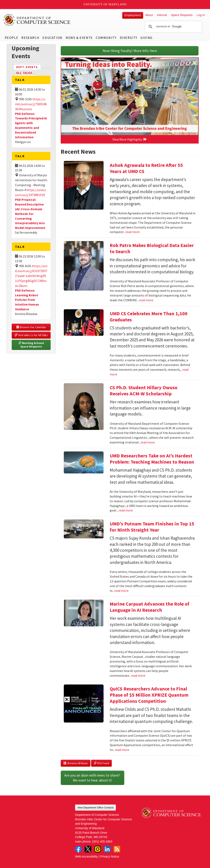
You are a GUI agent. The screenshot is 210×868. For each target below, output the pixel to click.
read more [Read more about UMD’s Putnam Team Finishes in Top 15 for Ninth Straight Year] (121, 591)
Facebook (78, 849)
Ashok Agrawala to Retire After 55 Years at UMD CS (146, 168)
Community (106, 38)
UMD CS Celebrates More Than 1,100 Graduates (149, 317)
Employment (133, 15)
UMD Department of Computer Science (37, 20)
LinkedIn (107, 849)
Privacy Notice (110, 856)
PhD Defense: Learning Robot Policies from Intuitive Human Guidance (27, 300)
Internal (162, 15)
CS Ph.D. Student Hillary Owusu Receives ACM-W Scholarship (144, 391)
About (149, 15)
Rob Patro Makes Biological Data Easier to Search (152, 248)
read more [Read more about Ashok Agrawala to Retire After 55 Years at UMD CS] (132, 232)
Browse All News (76, 763)
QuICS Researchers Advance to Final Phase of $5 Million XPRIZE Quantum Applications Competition (149, 695)
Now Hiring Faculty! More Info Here (130, 51)
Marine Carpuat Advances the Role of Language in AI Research (150, 607)
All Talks (24, 73)
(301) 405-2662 (102, 841)
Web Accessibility (86, 856)
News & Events (79, 38)
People (12, 38)
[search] (173, 27)
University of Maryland (105, 4)
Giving (147, 38)
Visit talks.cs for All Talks (31, 335)
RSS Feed (101, 763)
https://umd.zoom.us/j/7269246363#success (31, 104)
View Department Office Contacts (95, 808)
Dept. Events (29, 67)
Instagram (98, 849)
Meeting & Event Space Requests (32, 345)
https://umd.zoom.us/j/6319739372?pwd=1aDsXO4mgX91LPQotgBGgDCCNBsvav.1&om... (31, 276)
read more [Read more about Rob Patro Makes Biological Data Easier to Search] (146, 300)
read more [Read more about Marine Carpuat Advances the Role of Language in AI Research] (138, 675)
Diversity (129, 38)
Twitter (88, 849)
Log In (201, 15)
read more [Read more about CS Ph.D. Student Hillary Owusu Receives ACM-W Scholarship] (148, 442)
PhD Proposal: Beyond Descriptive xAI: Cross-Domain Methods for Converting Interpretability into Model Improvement (30, 214)
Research (30, 38)
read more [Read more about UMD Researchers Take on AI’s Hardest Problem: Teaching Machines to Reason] (126, 510)
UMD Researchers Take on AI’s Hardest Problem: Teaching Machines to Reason (152, 459)
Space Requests (182, 15)
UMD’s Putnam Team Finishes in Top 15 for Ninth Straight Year (152, 527)
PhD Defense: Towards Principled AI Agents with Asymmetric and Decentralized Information (31, 125)
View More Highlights (130, 139)
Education (52, 38)
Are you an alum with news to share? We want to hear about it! (92, 778)
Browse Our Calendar (31, 327)
